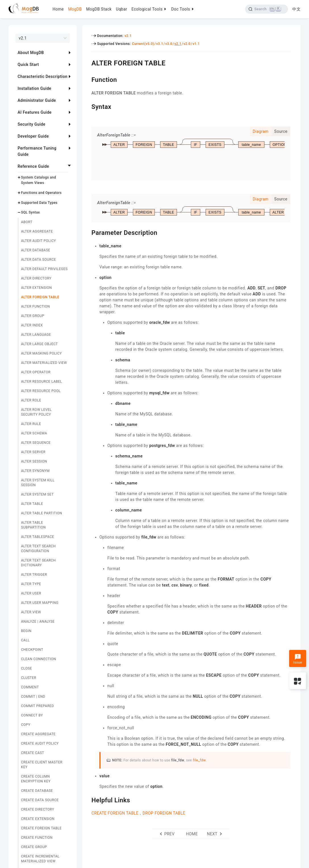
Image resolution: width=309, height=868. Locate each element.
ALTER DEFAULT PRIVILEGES (44, 269)
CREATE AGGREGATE (38, 734)
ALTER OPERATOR (36, 372)
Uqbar (122, 9)
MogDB (75, 9)
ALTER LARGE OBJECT (39, 344)
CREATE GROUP (34, 847)
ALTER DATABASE (36, 250)
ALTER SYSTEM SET (37, 494)
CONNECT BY (32, 715)
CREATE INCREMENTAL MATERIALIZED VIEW (40, 859)
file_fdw (199, 760)
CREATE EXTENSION (38, 819)
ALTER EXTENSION (36, 288)
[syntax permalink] (87, 106)
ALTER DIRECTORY (36, 278)
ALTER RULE (31, 424)
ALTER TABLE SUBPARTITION (33, 525)
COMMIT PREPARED (37, 706)
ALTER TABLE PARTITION (42, 513)
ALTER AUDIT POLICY (38, 241)
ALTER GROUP (33, 316)
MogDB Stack (99, 9)
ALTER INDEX (32, 325)
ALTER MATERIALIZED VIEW (44, 363)
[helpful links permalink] (87, 799)
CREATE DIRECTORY (38, 809)
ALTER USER (31, 593)
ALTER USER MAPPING (40, 603)
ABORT (27, 222)
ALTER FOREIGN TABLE (40, 297)
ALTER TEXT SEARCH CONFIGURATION (38, 549)
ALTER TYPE (31, 584)
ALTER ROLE (31, 400)
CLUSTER (29, 678)
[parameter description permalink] (87, 232)
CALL (25, 640)
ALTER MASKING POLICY (41, 353)
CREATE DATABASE (37, 791)
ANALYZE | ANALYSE (38, 622)
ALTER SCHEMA (34, 433)
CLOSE (27, 668)
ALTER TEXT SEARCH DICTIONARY (38, 563)
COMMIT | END (33, 697)
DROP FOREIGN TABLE (164, 813)
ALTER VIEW (31, 612)
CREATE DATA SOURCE (40, 800)
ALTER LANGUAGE (36, 335)
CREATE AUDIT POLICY (40, 743)
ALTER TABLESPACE (37, 537)
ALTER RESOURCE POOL (41, 391)
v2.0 (187, 44)
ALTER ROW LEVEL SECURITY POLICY (36, 412)
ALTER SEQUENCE (36, 443)
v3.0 (169, 44)
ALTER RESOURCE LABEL (42, 382)
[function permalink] (87, 79)
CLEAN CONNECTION (38, 659)
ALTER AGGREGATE (37, 231)
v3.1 (160, 44)
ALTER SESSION (34, 461)
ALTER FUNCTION (36, 306)
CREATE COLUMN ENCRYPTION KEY (36, 779)
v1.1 (196, 44)
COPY (26, 725)
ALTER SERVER (33, 452)
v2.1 (128, 36)
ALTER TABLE (32, 504)
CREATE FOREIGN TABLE (41, 828)
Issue (297, 659)
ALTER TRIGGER (34, 575)
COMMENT (30, 687)
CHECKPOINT (32, 650)
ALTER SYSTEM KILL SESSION (38, 483)
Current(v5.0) (143, 44)
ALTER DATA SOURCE (38, 260)
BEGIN (26, 631)
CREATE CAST (33, 753)
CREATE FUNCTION (37, 838)
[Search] (267, 9)
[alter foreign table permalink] (87, 62)
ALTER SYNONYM (35, 471)
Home (58, 9)
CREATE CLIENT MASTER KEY (42, 765)
